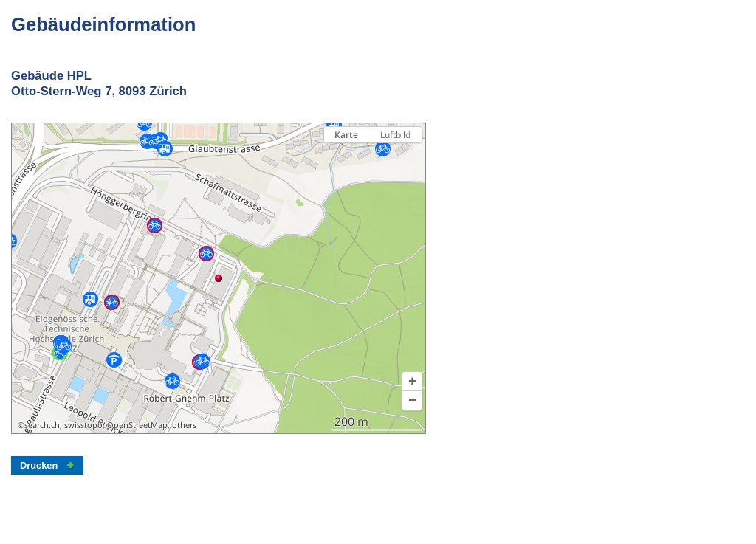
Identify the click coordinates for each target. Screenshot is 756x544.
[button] (412, 382)
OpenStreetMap (137, 425)
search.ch (42, 425)
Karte (346, 135)
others (184, 425)
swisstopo (83, 425)
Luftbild (395, 135)
